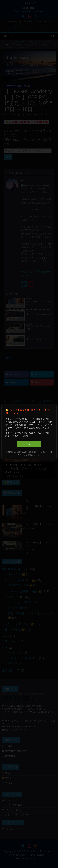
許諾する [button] (29, 444)
